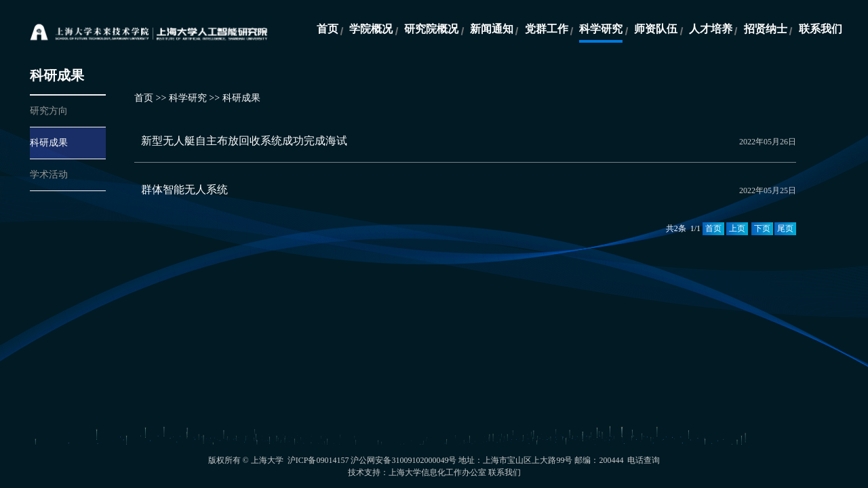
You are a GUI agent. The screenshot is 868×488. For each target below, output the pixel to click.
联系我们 (821, 29)
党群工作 (547, 29)
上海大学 (267, 460)
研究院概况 (431, 29)
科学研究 (601, 29)
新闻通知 (492, 29)
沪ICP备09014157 (319, 460)
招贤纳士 (766, 29)
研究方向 (49, 111)
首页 (328, 29)
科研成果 (49, 143)
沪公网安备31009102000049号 (403, 460)
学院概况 (371, 29)
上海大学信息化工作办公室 (437, 472)
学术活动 (49, 175)
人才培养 (711, 29)
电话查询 (644, 460)
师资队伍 (656, 29)
